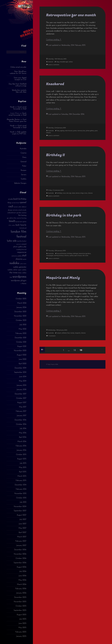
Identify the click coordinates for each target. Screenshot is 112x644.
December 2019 (20, 368)
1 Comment (52, 336)
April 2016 (23, 437)
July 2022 (23, 325)
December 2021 (20, 338)
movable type (64, 62)
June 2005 (22, 623)
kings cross (84, 193)
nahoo (71, 62)
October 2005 (21, 606)
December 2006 (20, 550)
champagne (50, 255)
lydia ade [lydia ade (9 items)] (12, 241)
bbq (58, 131)
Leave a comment (54, 65)
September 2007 (20, 511)
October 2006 (21, 558)
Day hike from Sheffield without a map (17, 85)
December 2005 (20, 597)
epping (62, 131)
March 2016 (22, 442)
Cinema (23, 153)
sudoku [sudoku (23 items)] (14, 263)
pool (96, 131)
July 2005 (23, 619)
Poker (24, 166)
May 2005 (22, 628)
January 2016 (21, 450)
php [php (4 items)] (25, 247)
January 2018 (21, 390)
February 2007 (21, 541)
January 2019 (21, 385)
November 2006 (20, 554)
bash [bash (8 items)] (16, 199)
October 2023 (21, 320)
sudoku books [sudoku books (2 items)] (23, 264)
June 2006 (22, 576)
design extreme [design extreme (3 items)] (13, 210)
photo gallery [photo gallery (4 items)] (18, 247)
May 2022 (22, 329)
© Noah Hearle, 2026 (52, 364)
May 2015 (23, 468)
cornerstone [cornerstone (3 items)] (15, 203)
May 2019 (23, 381)
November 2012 (20, 494)
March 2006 (22, 584)
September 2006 (20, 563)
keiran (78, 193)
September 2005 (20, 610)
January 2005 (21, 636)
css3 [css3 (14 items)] (11, 206)
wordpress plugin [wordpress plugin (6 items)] (19, 281)
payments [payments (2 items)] (19, 244)
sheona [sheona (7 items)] (19, 259)
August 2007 (22, 515)
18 (75, 349)
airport (59, 333)
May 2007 (22, 528)
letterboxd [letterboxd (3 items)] (23, 228)
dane (74, 193)
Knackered (55, 84)
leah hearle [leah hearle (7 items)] (21, 225)
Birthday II (55, 155)
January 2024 (21, 307)
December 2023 (20, 312)
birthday (60, 193)
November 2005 (20, 602)
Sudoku (24, 179)
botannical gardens (85, 253)
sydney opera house (76, 255)
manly (72, 333)
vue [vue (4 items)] (11, 277)
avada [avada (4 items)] (10, 199)
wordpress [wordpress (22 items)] (19, 277)
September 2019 (20, 372)
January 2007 (21, 546)
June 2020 (22, 359)
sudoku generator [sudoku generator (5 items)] (20, 267)
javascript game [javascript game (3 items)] (21, 222)
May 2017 (23, 407)
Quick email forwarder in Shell (20, 108)
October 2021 (21, 342)
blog (58, 62)
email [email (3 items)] (20, 210)
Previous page (42, 349)
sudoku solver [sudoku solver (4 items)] (12, 270)
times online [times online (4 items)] (22, 273)
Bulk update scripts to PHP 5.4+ (19, 133)
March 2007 (22, 537)
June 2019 (23, 377)
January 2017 (21, 416)
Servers (24, 175)
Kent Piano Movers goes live (18, 120)
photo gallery (90, 131)
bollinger (75, 253)
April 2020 (22, 364)
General (23, 162)
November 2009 (20, 507)
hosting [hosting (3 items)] (24, 218)
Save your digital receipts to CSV (20, 79)
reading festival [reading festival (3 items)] (21, 250)
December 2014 (20, 485)
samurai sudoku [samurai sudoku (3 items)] (17, 256)
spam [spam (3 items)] (25, 259)
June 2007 (22, 524)
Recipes (23, 170)
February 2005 (21, 632)
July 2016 (23, 429)
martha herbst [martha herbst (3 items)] (22, 241)
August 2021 (22, 346)
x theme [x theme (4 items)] (24, 284)
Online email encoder (18, 67)
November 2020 (20, 351)
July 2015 (23, 463)
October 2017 (21, 398)
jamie (75, 131)
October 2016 (21, 424)
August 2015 (22, 459)
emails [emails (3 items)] (24, 210)
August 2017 (22, 403)
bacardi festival (62, 253)
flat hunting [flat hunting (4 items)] (22, 215)
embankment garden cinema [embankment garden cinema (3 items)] (17, 213)
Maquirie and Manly (63, 278)
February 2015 (21, 481)
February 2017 (21, 411)
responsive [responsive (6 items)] (22, 252)
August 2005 (21, 615)
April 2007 (22, 532)
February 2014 (21, 489)
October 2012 (21, 498)
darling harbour (59, 255)
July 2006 (23, 571)
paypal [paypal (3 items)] (24, 244)
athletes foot (66, 333)
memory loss (81, 131)
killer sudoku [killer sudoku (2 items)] (12, 225)
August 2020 (22, 355)
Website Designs (20, 183)
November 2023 (20, 316)
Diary (24, 157)
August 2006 (21, 567)
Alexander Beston (13, 120)
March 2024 (22, 303)
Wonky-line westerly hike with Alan (19, 91)
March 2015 (22, 476)
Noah (12, 107)
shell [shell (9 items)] (24, 256)
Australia (23, 149)
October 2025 (21, 299)
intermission (69, 131)
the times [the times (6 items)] (13, 273)
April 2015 (23, 472)
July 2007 (23, 519)
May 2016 (23, 433)
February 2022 (21, 333)
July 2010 (23, 502)
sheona (48, 133)
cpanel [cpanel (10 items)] (23, 202)
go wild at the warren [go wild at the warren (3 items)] (14, 218)
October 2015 (21, 455)
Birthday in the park (64, 215)
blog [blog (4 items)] (9, 203)
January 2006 (21, 593)
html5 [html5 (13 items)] (12, 221)
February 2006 (21, 589)
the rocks (85, 255)
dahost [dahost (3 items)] (24, 207)
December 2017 (20, 394)
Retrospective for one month (71, 15)
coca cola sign (67, 193)
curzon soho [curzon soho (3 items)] (17, 207)
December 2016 (20, 420)
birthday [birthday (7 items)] (22, 199)
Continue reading (54, 40)
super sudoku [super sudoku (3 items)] (22, 270)
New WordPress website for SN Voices (18, 73)
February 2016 (21, 446)
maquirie (78, 333)
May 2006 (22, 580)
